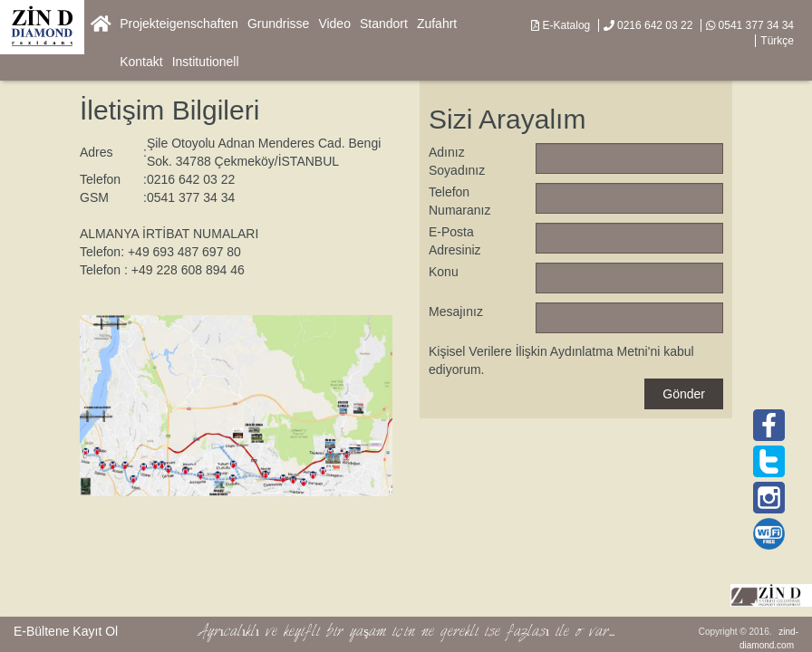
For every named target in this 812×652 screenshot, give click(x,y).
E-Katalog (561, 25)
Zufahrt (437, 24)
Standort (384, 24)
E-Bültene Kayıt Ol (66, 631)
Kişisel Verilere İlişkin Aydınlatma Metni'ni (544, 351)
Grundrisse (278, 24)
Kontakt (141, 62)
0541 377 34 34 (750, 25)
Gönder (684, 394)
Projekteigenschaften (179, 24)
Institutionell (206, 62)
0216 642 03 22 (648, 25)
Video (334, 24)
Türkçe (777, 41)
